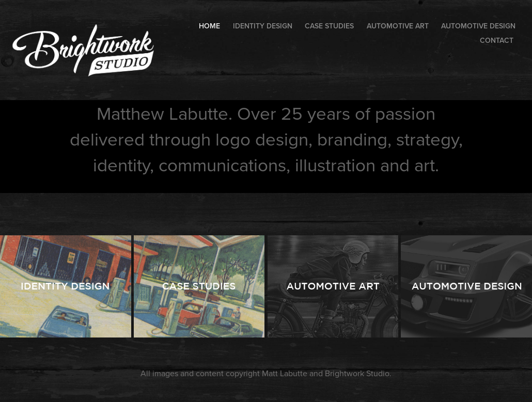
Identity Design (263, 26)
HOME (209, 26)
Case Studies (329, 26)
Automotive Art (398, 26)
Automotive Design (478, 26)
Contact (497, 40)
